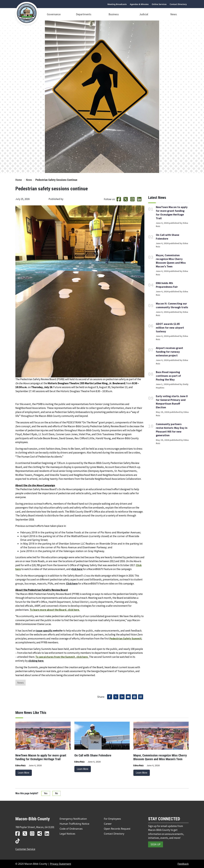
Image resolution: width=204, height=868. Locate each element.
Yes (46, 793)
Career (108, 824)
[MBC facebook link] (19, 833)
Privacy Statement (61, 864)
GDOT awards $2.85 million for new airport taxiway (170, 328)
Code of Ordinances (71, 829)
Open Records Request (117, 829)
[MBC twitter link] (26, 833)
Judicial (144, 14)
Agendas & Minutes (139, 4)
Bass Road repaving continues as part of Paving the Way (168, 376)
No (57, 793)
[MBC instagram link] (33, 833)
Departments (84, 14)
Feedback (183, 864)
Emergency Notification (73, 819)
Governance (54, 14)
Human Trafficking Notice (74, 824)
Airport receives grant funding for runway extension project (169, 352)
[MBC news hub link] (41, 833)
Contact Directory (178, 4)
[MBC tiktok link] (19, 841)
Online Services (159, 4)
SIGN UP (156, 844)
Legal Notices (67, 834)
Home (19, 180)
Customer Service (25, 849)
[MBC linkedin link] (48, 833)
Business (114, 14)
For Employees (112, 819)
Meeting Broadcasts (117, 4)
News (174, 14)
